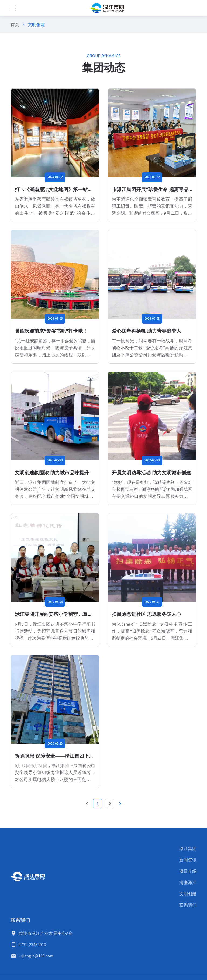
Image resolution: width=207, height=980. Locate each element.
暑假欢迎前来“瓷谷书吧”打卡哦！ (51, 331)
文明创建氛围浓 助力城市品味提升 (52, 473)
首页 (15, 24)
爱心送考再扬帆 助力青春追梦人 (146, 331)
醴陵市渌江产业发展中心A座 (46, 933)
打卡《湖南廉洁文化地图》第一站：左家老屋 (63, 190)
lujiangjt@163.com (36, 956)
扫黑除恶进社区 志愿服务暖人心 (146, 614)
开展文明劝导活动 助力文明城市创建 (151, 473)
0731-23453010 (32, 945)
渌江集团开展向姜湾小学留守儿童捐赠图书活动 (66, 614)
